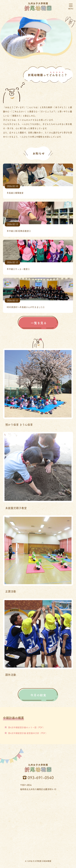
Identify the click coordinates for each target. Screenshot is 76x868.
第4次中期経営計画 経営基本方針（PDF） (28, 733)
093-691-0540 (41, 777)
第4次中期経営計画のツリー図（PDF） (26, 727)
